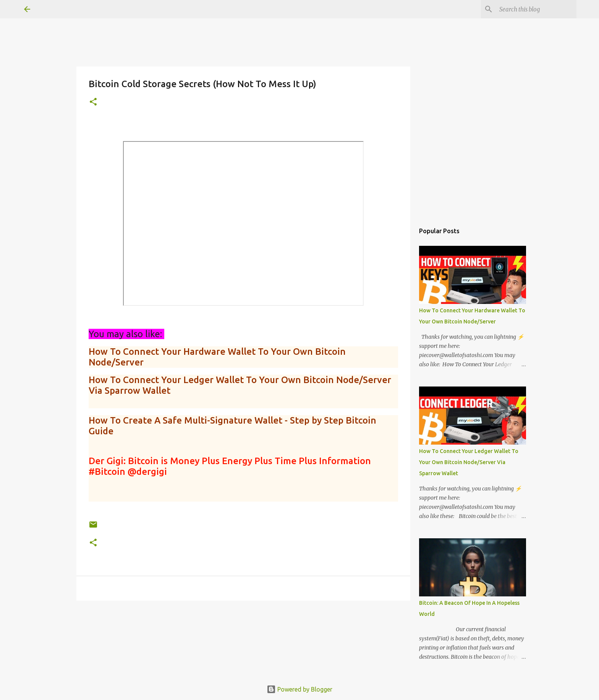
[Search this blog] (536, 9)
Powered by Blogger (299, 689)
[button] (93, 102)
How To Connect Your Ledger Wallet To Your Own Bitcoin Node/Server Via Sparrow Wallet (469, 462)
